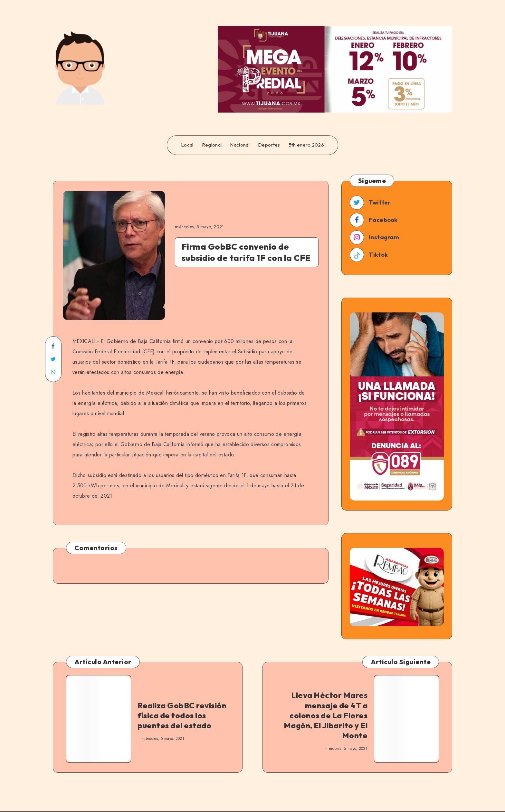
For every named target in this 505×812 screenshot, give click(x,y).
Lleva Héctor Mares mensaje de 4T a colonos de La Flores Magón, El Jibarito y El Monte (326, 715)
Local (187, 145)
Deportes (269, 145)
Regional (212, 145)
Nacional (240, 145)
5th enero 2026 (306, 145)
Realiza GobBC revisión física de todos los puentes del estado (182, 715)
